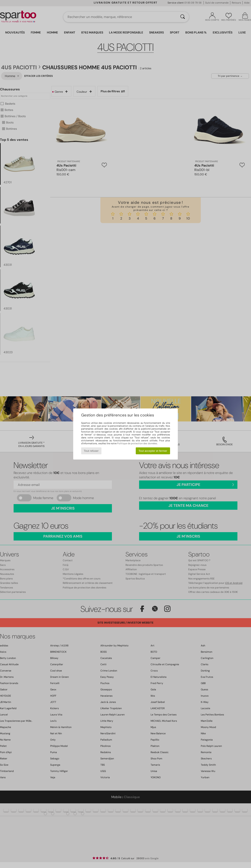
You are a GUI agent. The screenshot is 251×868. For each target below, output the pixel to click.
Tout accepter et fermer (153, 451)
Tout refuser (91, 451)
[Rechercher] (183, 17)
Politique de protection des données (137, 443)
